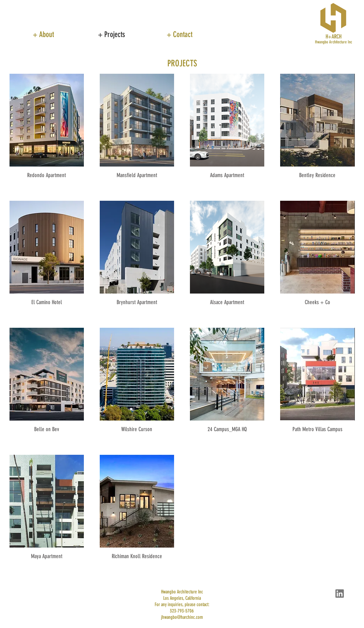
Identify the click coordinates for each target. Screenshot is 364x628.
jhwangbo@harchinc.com (182, 617)
